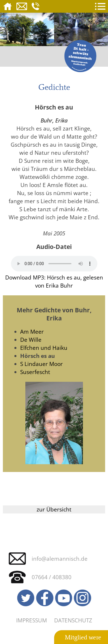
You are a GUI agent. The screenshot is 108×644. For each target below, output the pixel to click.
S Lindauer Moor (41, 364)
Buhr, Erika (54, 120)
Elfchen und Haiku (44, 348)
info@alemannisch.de (60, 559)
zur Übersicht (54, 509)
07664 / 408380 (52, 577)
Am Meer (32, 332)
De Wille (31, 340)
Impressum (32, 620)
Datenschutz (73, 620)
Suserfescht (35, 372)
